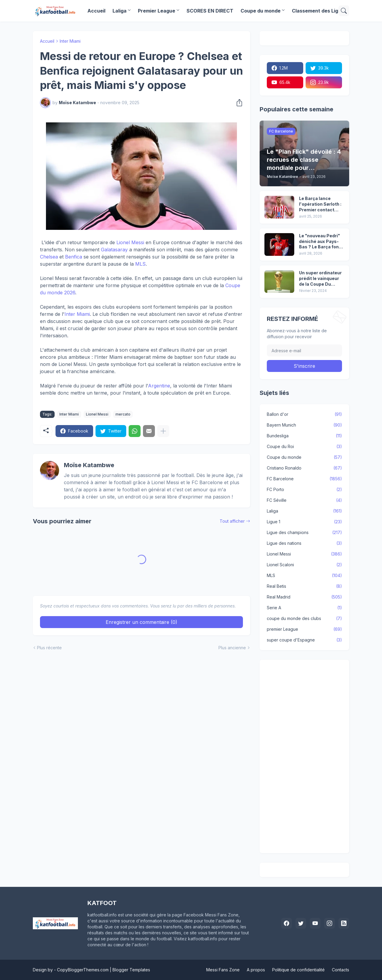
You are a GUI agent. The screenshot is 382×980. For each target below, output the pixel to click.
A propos (256, 970)
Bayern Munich (304, 425)
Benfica (74, 257)
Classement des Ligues (319, 11)
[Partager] (238, 103)
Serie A (304, 608)
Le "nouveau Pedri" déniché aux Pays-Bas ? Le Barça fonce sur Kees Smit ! (322, 242)
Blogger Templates (131, 970)
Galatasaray (114, 250)
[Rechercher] (344, 11)
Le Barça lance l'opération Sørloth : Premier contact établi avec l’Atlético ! (321, 204)
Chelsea (49, 257)
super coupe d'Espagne (304, 640)
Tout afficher (232, 521)
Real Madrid (304, 597)
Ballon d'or (304, 414)
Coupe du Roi (304, 447)
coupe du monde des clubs (304, 619)
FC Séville (304, 500)
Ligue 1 (304, 522)
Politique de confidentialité (298, 970)
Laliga (120, 11)
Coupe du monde (261, 11)
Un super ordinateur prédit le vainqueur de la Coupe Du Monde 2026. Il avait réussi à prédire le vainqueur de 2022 (321, 279)
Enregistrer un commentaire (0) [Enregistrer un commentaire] (141, 622)
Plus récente (49, 648)
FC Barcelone (304, 479)
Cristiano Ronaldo (304, 468)
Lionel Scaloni (304, 565)
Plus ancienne (232, 648)
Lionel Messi (130, 242)
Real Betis (304, 586)
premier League (304, 629)
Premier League (157, 11)
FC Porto (304, 490)
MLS (140, 264)
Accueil (96, 11)
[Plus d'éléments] (163, 431)
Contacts (341, 970)
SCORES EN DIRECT (210, 11)
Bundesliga (304, 436)
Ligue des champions (304, 533)
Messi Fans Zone (223, 970)
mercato (123, 414)
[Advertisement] (304, 756)
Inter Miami (70, 41)
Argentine (159, 386)
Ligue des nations (304, 543)
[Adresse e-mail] (304, 350)
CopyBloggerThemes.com (83, 970)
